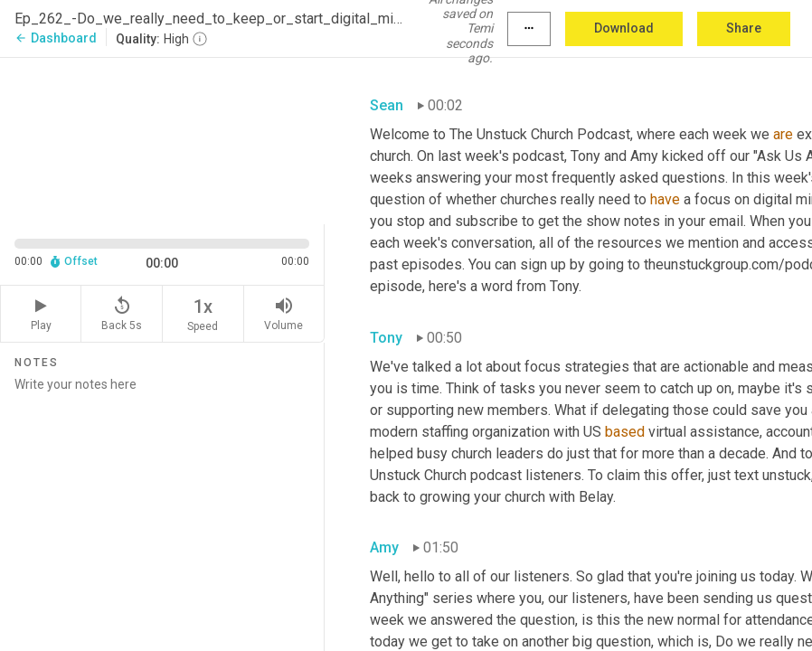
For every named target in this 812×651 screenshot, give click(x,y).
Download (624, 28)
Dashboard (56, 38)
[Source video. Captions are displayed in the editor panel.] (162, 139)
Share (744, 28)
